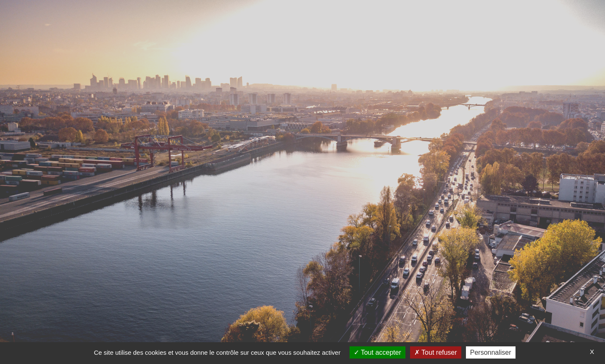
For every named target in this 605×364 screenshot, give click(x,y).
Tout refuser (436, 352)
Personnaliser (491, 352)
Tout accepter (377, 352)
